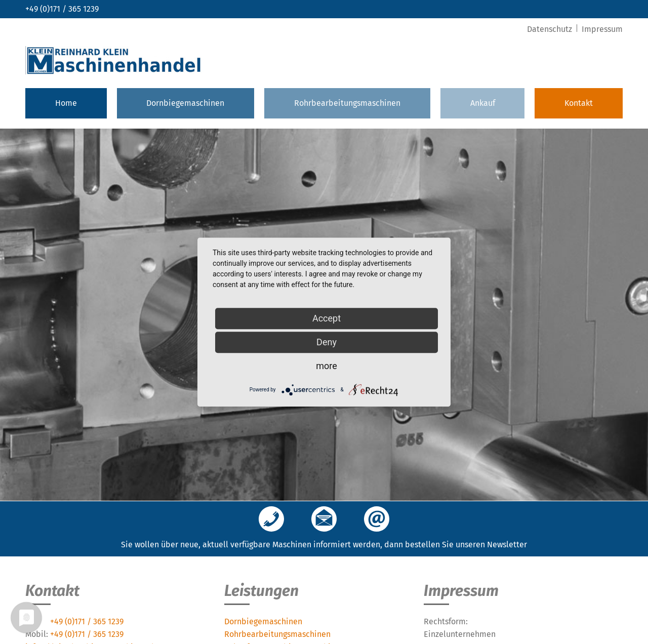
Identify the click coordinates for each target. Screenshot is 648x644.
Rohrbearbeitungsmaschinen (347, 103)
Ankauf (483, 103)
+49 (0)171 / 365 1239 (62, 9)
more (327, 366)
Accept (327, 318)
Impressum (602, 29)
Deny (327, 342)
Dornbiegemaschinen (185, 103)
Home (66, 103)
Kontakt (579, 103)
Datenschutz (551, 29)
